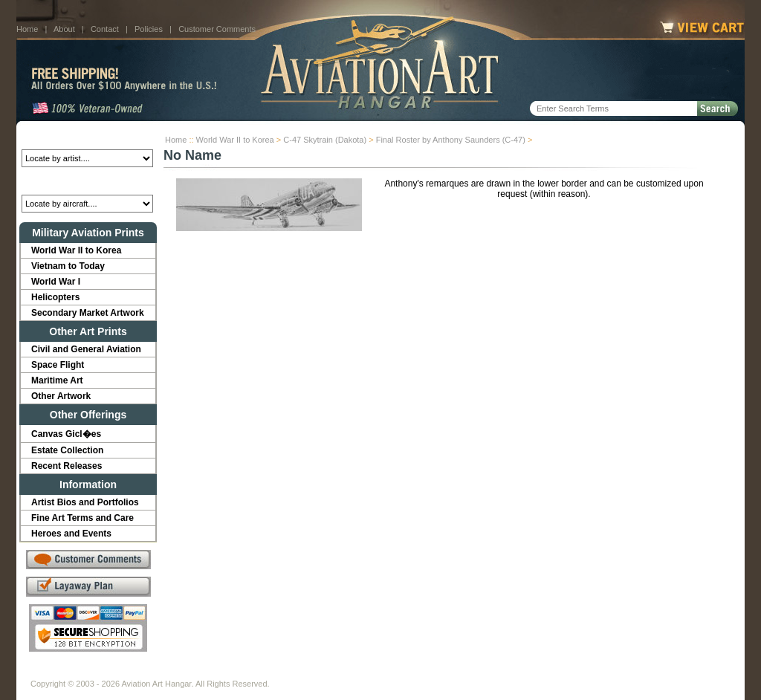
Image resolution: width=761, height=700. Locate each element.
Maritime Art (57, 380)
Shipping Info (342, 672)
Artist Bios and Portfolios (85, 502)
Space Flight (58, 365)
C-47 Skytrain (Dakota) (325, 140)
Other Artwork (61, 396)
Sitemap (445, 672)
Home (27, 29)
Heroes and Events (71, 534)
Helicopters (55, 297)
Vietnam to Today (68, 266)
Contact (105, 29)
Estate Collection (67, 450)
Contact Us (143, 672)
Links (290, 672)
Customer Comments (217, 29)
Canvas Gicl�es (66, 434)
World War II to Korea (235, 140)
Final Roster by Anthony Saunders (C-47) (451, 140)
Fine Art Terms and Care (82, 518)
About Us (87, 672)
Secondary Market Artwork (88, 313)
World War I (56, 282)
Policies (149, 29)
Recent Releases (67, 466)
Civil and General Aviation (86, 349)
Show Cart (497, 672)
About (64, 29)
